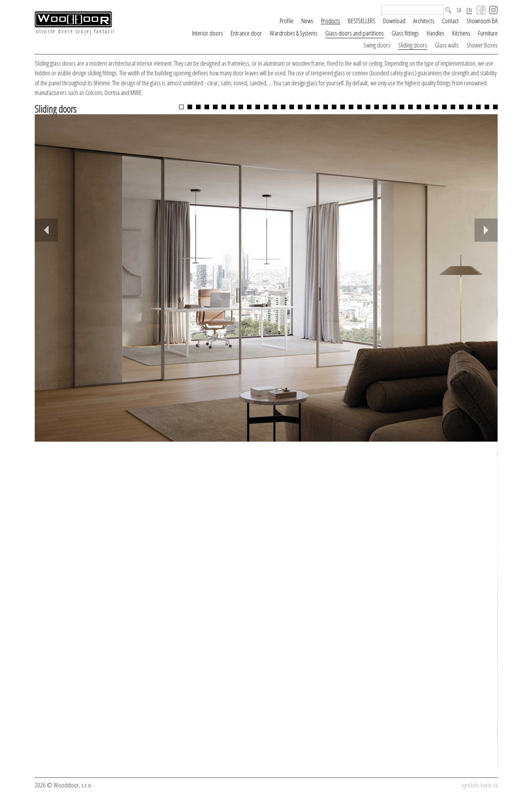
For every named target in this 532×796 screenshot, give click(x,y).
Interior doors (208, 33)
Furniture (488, 33)
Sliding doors (413, 45)
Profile (287, 21)
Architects (424, 21)
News (307, 21)
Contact (450, 21)
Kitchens (461, 33)
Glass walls (447, 45)
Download (394, 21)
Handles (436, 33)
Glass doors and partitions (355, 33)
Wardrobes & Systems (294, 33)
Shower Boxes (482, 45)
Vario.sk (489, 785)
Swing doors (377, 45)
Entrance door (246, 33)
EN (469, 10)
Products (331, 21)
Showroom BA (482, 21)
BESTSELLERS (362, 21)
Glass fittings (405, 33)
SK (459, 10)
